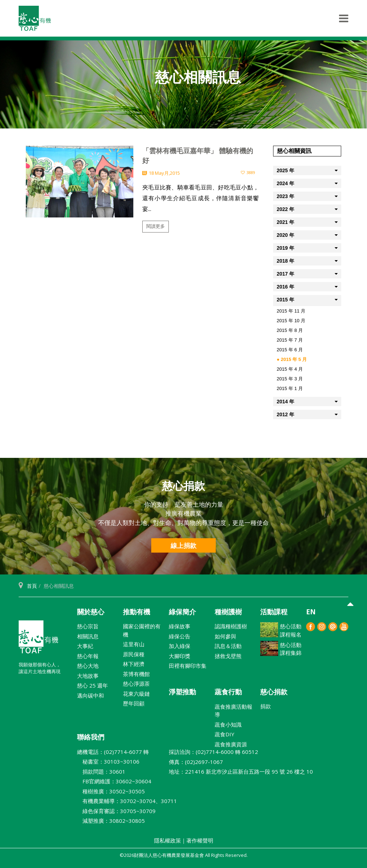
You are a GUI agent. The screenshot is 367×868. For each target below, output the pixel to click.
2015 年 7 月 (290, 340)
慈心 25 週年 (92, 685)
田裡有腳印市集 (188, 666)
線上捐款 (183, 545)
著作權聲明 (200, 840)
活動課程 (274, 612)
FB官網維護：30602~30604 (114, 781)
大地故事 (88, 676)
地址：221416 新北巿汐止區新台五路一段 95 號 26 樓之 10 (241, 771)
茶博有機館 (136, 674)
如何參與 (225, 636)
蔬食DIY (225, 734)
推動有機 (137, 612)
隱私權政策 (168, 840)
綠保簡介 (182, 612)
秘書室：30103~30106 (108, 761)
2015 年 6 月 (290, 350)
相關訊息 (88, 636)
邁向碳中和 (90, 695)
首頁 (32, 586)
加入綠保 (180, 646)
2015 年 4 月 (290, 369)
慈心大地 (88, 666)
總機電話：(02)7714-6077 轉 (113, 752)
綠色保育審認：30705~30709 (116, 811)
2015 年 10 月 (291, 321)
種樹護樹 (228, 612)
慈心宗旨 (88, 626)
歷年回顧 (134, 703)
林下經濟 (134, 664)
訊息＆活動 (228, 646)
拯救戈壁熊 (228, 656)
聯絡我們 (91, 737)
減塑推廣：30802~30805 (111, 821)
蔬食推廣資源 (231, 744)
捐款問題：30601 (101, 771)
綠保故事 (180, 626)
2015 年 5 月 (294, 359)
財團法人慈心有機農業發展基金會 (38, 640)
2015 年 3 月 (290, 379)
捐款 (266, 706)
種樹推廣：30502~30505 (111, 791)
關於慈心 (91, 612)
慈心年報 (88, 656)
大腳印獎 (180, 656)
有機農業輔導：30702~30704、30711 (127, 801)
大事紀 (85, 646)
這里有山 (134, 644)
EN (311, 612)
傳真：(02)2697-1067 (196, 762)
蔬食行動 (228, 692)
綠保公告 (180, 636)
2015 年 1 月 (290, 388)
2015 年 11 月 (291, 311)
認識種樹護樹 (231, 626)
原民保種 (134, 654)
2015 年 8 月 (290, 330)
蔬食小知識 (228, 724)
